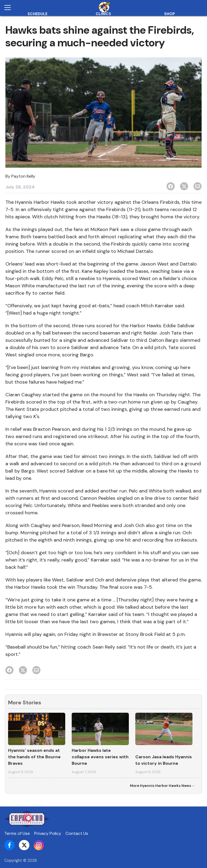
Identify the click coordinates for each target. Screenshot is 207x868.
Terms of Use (17, 833)
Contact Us (77, 833)
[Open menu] (10, 8)
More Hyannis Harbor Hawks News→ (162, 786)
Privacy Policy (48, 833)
